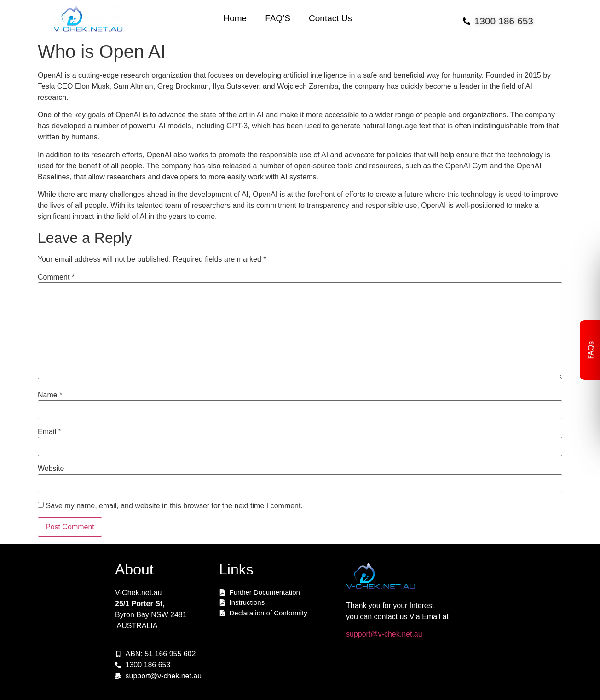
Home (235, 18)
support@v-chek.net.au (384, 634)
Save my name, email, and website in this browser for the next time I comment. (174, 506)
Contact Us (330, 18)
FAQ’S (278, 18)
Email (49, 432)
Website (51, 469)
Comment (56, 277)
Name (50, 395)
